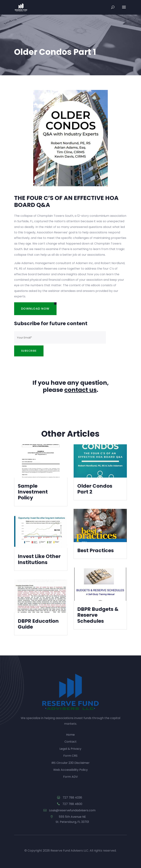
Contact (70, 742)
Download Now (35, 309)
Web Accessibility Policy (70, 770)
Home (70, 735)
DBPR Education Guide (38, 624)
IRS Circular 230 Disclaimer (70, 763)
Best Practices (96, 550)
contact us (80, 390)
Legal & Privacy (70, 749)
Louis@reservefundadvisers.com (72, 810)
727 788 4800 (72, 804)
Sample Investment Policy (33, 492)
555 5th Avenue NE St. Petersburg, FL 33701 (72, 819)
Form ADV (70, 777)
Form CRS (70, 756)
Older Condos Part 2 (95, 489)
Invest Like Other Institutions (39, 559)
